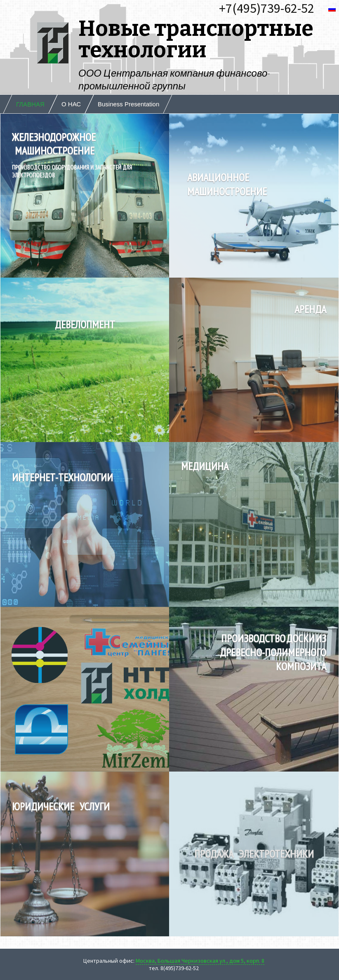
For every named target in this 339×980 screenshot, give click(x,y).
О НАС (71, 104)
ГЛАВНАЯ (30, 104)
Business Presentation (128, 104)
